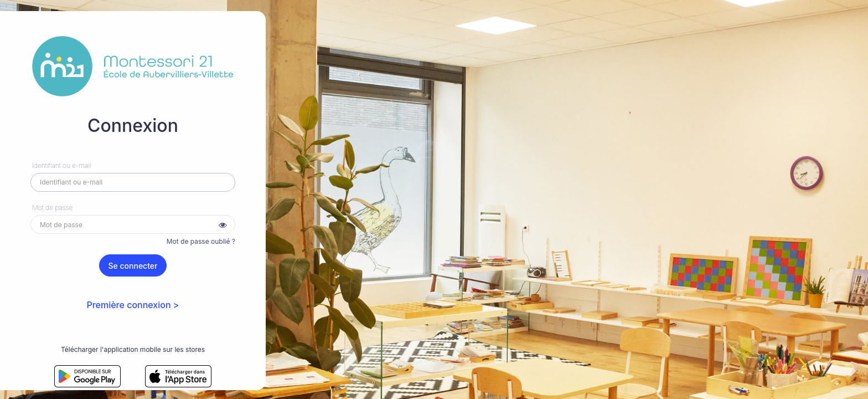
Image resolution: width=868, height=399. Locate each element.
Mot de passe (52, 208)
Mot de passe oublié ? (201, 241)
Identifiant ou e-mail (61, 165)
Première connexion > (133, 305)
